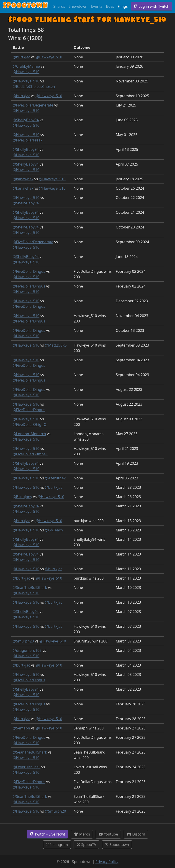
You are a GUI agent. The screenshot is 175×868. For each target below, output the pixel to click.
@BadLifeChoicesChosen (34, 87)
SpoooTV (86, 845)
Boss (110, 6)
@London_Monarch (29, 434)
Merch (82, 834)
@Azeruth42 (55, 478)
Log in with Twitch (152, 6)
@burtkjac (21, 57)
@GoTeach (54, 530)
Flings (123, 6)
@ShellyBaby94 (26, 120)
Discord (136, 834)
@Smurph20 (23, 641)
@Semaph (21, 728)
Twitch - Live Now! (47, 834)
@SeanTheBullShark (30, 588)
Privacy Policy (107, 862)
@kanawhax (23, 179)
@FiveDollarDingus (29, 271)
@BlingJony (22, 497)
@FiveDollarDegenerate (33, 105)
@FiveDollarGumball (30, 454)
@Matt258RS (56, 345)
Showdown (78, 6)
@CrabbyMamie (26, 66)
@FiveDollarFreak (28, 140)
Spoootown (117, 845)
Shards (59, 6)
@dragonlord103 (27, 650)
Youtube (108, 834)
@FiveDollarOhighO (30, 424)
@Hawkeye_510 (49, 57)
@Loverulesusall (27, 767)
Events (97, 6)
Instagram (57, 845)
